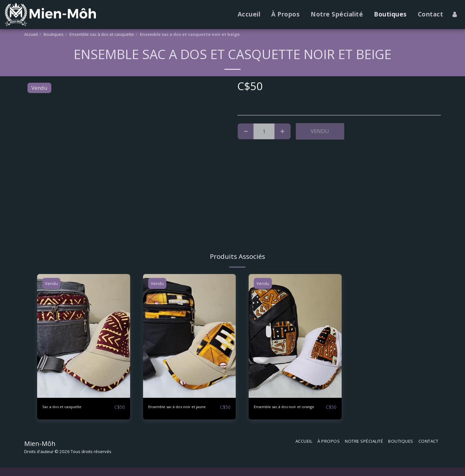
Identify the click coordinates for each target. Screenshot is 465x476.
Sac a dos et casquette (70, 407)
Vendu (320, 131)
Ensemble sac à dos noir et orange (287, 411)
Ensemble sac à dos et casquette (102, 34)
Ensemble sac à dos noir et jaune (181, 411)
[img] (84, 336)
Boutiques (54, 34)
